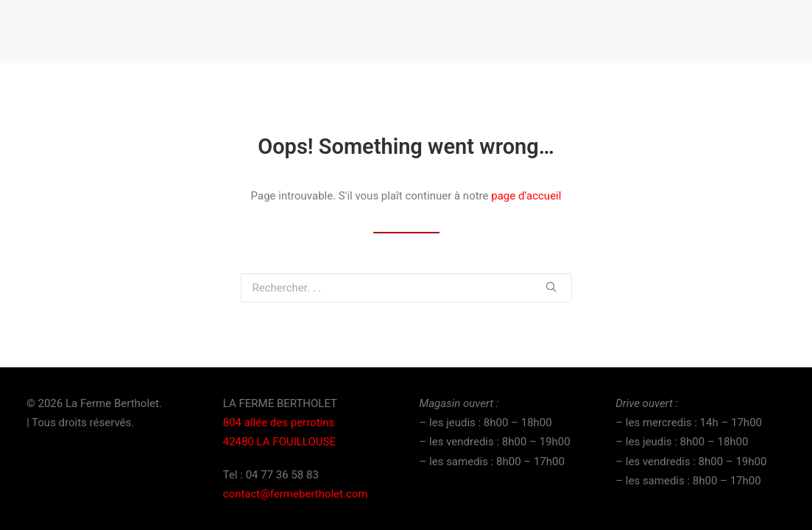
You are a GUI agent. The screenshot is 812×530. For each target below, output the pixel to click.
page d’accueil (526, 196)
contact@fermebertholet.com (296, 494)
